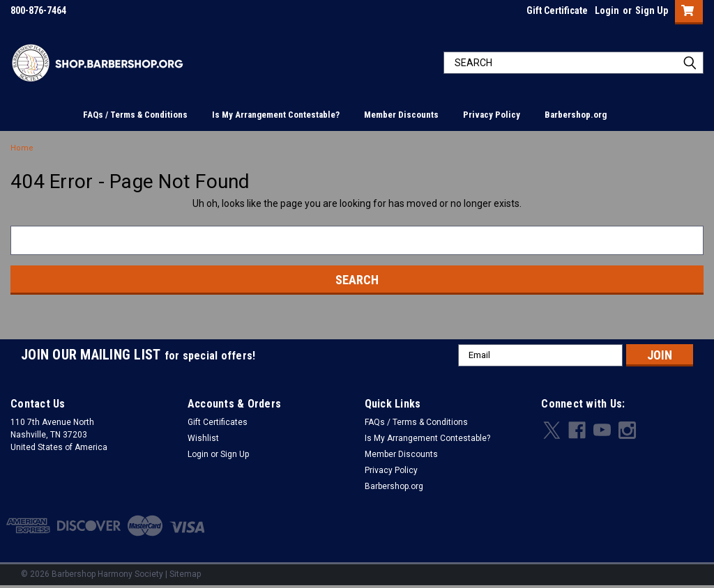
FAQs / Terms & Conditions (135, 115)
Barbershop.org (576, 115)
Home (22, 148)
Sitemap (185, 574)
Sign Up (652, 10)
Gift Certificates (218, 422)
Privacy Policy (492, 115)
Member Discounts (401, 115)
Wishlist (203, 438)
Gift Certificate (557, 10)
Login (607, 10)
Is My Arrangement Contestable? (276, 115)
